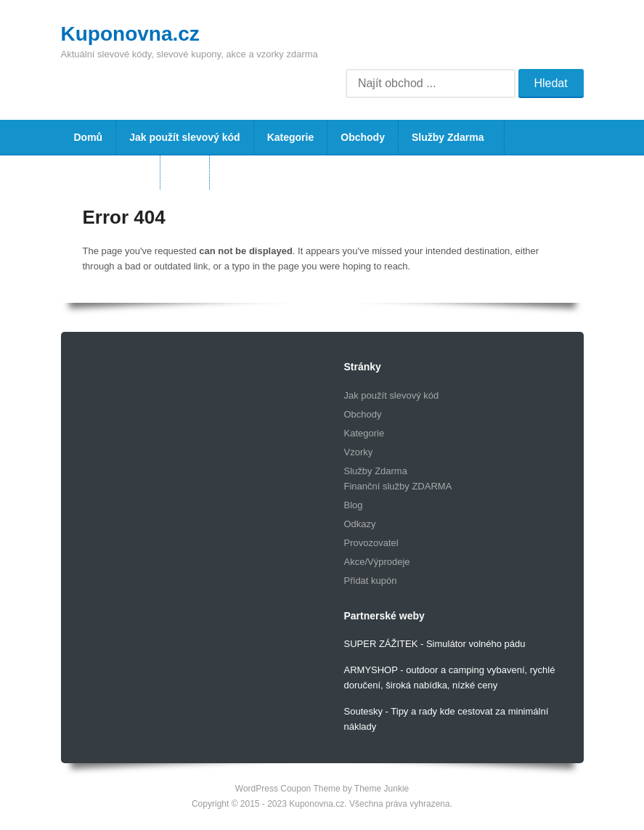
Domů (89, 137)
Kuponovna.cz (130, 34)
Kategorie (291, 137)
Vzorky (359, 452)
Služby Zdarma (447, 143)
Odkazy (360, 524)
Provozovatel (371, 543)
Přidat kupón (371, 581)
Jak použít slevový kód (185, 137)
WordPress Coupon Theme (288, 789)
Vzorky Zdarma (110, 172)
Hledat (550, 83)
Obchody (363, 137)
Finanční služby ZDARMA (398, 486)
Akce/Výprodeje (377, 562)
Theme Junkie (382, 789)
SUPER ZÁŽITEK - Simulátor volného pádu (435, 644)
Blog (185, 172)
